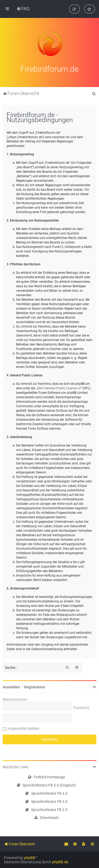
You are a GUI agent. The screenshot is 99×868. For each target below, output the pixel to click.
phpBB (30, 858)
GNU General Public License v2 (59, 387)
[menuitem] (23, 8)
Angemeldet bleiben (23, 728)
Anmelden (11, 686)
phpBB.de (60, 862)
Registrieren (35, 686)
